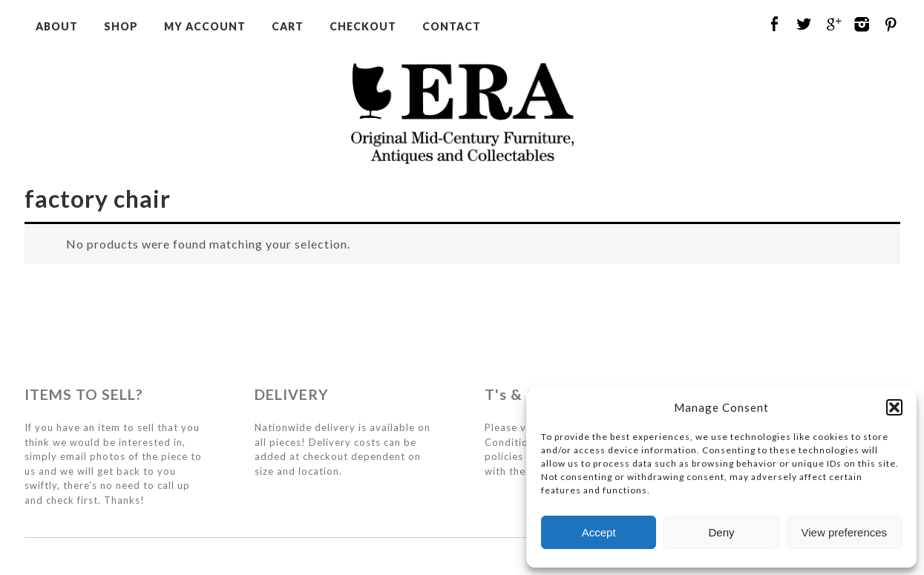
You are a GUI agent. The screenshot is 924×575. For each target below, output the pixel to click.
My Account (205, 26)
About (57, 26)
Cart (288, 26)
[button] (894, 407)
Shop (121, 26)
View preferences (845, 532)
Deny (721, 532)
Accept (599, 532)
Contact (452, 26)
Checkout (363, 26)
